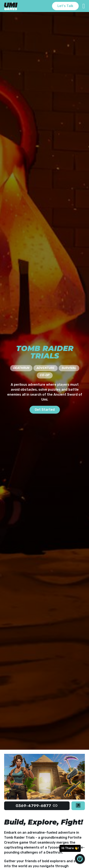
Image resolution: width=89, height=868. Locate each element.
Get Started (45, 410)
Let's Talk (65, 6)
